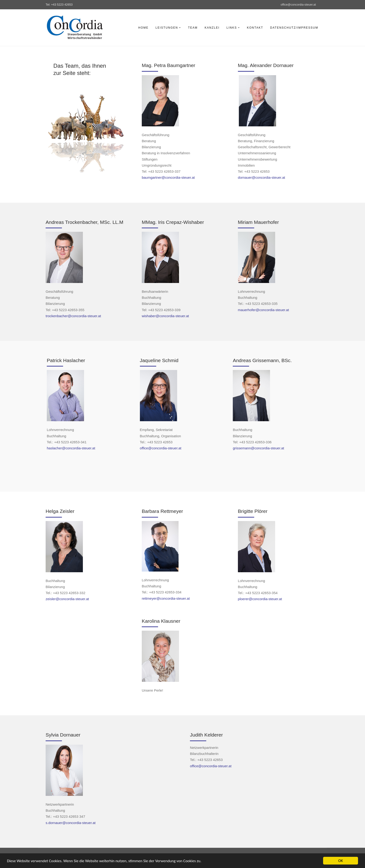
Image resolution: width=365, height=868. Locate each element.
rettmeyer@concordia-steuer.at (166, 598)
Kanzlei (212, 28)
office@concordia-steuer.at (298, 5)
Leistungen (168, 28)
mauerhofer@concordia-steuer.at (264, 310)
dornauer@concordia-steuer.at (262, 177)
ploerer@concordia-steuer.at (260, 599)
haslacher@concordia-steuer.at (71, 448)
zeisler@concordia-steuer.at (67, 599)
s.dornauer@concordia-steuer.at (71, 823)
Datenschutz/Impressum (294, 28)
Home (143, 28)
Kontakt (255, 28)
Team (193, 28)
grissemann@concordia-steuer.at (258, 448)
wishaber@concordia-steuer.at (165, 316)
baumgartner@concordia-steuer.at (168, 177)
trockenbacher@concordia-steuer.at (73, 316)
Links (233, 28)
